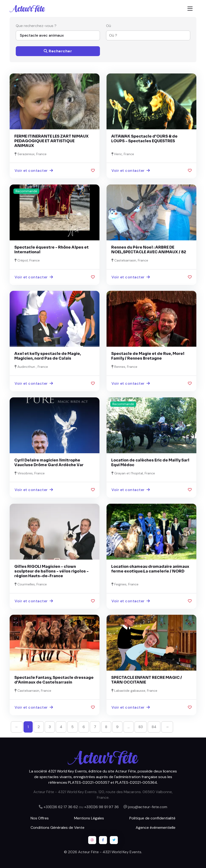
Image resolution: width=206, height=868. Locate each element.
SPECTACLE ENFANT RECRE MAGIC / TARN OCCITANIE (147, 680)
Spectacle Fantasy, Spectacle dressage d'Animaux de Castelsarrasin (54, 680)
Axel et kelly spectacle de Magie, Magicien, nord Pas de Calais (48, 356)
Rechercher (58, 51)
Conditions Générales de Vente (57, 828)
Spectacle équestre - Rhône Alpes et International (51, 250)
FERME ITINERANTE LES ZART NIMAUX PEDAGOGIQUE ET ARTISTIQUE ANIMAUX (51, 141)
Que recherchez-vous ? (36, 26)
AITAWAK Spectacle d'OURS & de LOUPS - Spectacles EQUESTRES (144, 139)
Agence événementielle (156, 828)
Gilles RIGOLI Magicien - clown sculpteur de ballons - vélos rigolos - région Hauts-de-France (51, 571)
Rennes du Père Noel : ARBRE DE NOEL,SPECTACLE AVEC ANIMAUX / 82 (149, 250)
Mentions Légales (89, 818)
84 (154, 727)
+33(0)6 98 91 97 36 (101, 807)
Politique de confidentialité (152, 818)
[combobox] (145, 35)
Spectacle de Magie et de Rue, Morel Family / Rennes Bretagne (148, 356)
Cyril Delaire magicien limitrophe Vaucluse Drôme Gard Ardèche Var (49, 463)
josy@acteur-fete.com (148, 807)
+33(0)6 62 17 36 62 (61, 807)
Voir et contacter (34, 171)
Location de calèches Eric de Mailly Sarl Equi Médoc (150, 463)
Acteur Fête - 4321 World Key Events (110, 852)
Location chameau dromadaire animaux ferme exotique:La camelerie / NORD (150, 569)
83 (141, 727)
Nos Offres (40, 818)
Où (109, 26)
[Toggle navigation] (190, 9)
